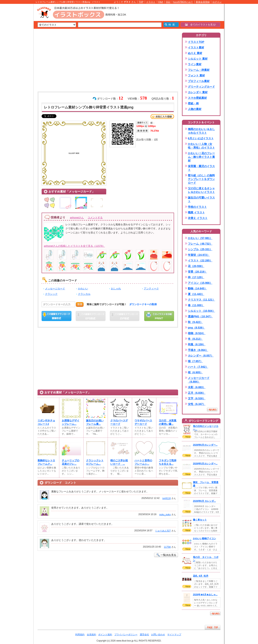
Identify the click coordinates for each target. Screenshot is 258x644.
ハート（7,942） (198, 367)
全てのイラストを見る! (201, 25)
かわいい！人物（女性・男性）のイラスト (201, 146)
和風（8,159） (197, 344)
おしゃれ (116, 289)
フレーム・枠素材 (199, 70)
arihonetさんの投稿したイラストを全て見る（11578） (74, 246)
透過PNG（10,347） (200, 316)
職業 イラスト (196, 212)
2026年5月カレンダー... (205, 464)
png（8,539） (196, 328)
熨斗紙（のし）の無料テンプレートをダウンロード (201, 179)
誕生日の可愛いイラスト (201, 199)
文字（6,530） (197, 398)
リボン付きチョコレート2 (46, 422)
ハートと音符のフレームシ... (143, 462)
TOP (141, 2)
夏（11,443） (196, 294)
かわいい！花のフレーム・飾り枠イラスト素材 (201, 157)
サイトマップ (174, 635)
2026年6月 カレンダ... (204, 501)
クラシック (51, 294)
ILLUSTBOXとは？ (183, 2)
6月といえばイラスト (201, 138)
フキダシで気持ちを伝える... (168, 462)
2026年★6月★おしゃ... (205, 595)
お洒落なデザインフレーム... (71, 422)
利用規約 (80, 635)
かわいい (83, 289)
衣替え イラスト (198, 218)
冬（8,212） (195, 339)
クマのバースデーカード (119, 422)
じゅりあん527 (163, 531)
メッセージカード (55, 289)
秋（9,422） (195, 322)
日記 (168, 2)
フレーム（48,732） (200, 244)
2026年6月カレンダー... (205, 445)
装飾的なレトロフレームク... (46, 462)
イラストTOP (196, 42)
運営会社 (144, 635)
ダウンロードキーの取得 (143, 304)
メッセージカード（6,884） (199, 380)
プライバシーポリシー (126, 635)
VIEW (187, 437)
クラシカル (84, 294)
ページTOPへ (213, 627)
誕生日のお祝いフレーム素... (95, 422)
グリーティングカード (201, 87)
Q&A (161, 2)
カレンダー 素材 (198, 92)
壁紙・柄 (193, 103)
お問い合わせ (158, 635)
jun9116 (167, 498)
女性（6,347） (197, 404)
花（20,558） (196, 266)
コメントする (95, 218)
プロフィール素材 (199, 81)
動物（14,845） (197, 288)
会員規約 (91, 635)
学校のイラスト (197, 207)
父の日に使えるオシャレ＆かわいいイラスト (201, 190)
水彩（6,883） (197, 387)
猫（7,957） (195, 361)
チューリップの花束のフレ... (71, 462)
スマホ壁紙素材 (197, 98)
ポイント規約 (105, 635)
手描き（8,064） (198, 350)
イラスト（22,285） (200, 260)
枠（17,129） (196, 277)
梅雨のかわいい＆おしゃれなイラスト (201, 131)
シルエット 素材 (198, 59)
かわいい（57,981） (200, 238)
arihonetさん (77, 218)
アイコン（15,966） (200, 283)
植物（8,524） (197, 333)
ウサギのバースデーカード (143, 422)
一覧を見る (212, 410)
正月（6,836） (197, 393)
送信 (80, 304)
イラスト (151, 2)
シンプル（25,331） (200, 249)
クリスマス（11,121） (201, 300)
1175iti (167, 547)
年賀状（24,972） (199, 255)
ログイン (217, 2)
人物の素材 (195, 109)
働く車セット (200, 520)
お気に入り (162, 117)
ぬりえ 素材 (195, 53)
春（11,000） (196, 305)
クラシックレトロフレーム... (95, 462)
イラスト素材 (196, 47)
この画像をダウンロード (57, 316)
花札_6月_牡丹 (201, 576)
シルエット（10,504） (201, 311)
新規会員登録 (203, 2)
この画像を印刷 (159, 316)
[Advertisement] (15, 64)
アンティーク (151, 289)
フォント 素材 (196, 75)
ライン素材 (195, 64)
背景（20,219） (197, 272)
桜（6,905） (195, 372)
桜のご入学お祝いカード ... (119, 462)
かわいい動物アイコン (204, 538)
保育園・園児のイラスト (201, 168)
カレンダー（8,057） (201, 356)
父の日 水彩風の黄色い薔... (168, 422)
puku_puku (165, 515)
